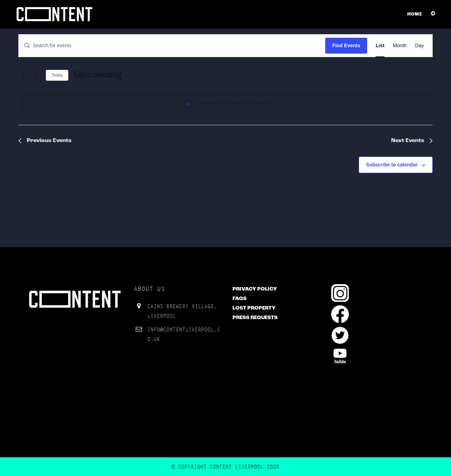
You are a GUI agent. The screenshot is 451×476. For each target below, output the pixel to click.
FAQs (240, 299)
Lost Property (254, 308)
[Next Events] (36, 75)
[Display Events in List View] (380, 46)
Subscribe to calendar (392, 165)
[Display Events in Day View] (419, 46)
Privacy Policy (255, 289)
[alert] (227, 103)
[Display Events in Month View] (400, 46)
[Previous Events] (23, 75)
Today (57, 75)
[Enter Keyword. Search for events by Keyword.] (172, 46)
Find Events (346, 45)
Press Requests (255, 318)
